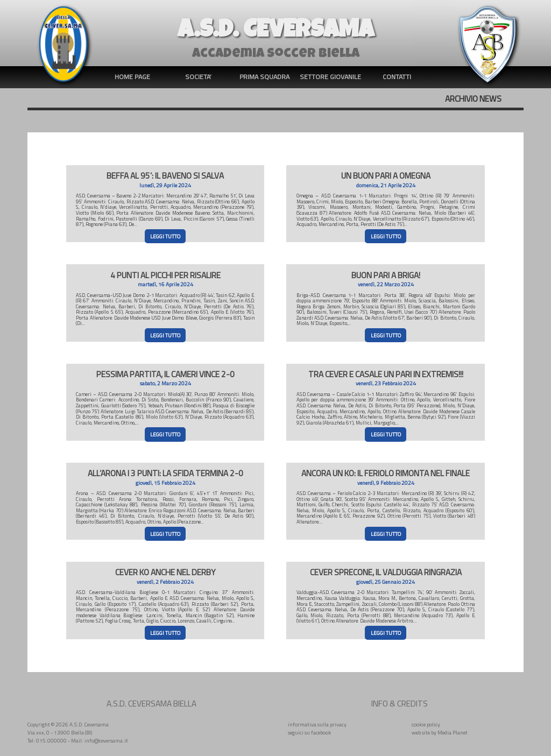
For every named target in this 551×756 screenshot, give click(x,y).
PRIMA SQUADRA (264, 77)
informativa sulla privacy (317, 724)
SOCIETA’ (198, 77)
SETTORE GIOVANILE (330, 77)
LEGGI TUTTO (165, 236)
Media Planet (453, 732)
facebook (321, 732)
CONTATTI (397, 77)
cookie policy (426, 724)
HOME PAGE (132, 77)
